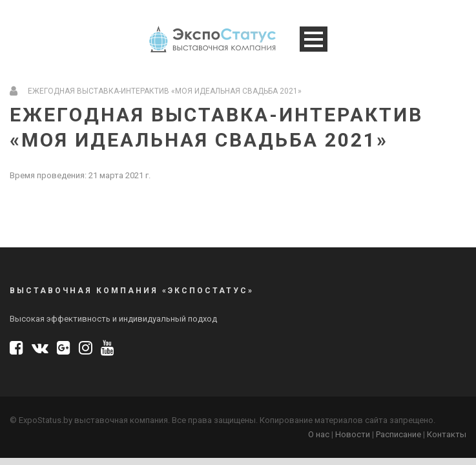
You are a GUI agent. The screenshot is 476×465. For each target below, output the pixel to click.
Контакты (447, 434)
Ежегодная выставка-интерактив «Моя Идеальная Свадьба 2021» (165, 91)
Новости (353, 434)
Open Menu (314, 39)
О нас (319, 434)
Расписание (398, 434)
